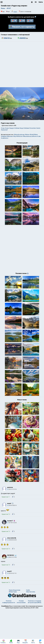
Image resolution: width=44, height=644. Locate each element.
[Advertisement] (22, 64)
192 (30, 21)
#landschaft (4, 130)
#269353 (22, 38)
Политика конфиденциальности (9, 636)
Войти (41, 2)
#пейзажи (26, 128)
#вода (21, 128)
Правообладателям (15, 625)
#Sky (14, 136)
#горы (3, 128)
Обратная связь (31, 626)
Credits (28, 625)
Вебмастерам (13, 626)
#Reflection (19, 136)
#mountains (33, 128)
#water (38, 128)
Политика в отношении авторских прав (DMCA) (35, 636)
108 (22, 21)
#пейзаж (17, 128)
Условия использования (21, 636)
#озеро (7, 128)
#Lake (39, 136)
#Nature (27, 135)
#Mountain (10, 136)
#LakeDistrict (5, 138)
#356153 (6, 38)
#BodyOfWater (34, 135)
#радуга (12, 128)
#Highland (4, 136)
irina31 (15, 12)
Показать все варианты (22, 27)
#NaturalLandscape (19, 135)
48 (14, 21)
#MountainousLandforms (30, 136)
